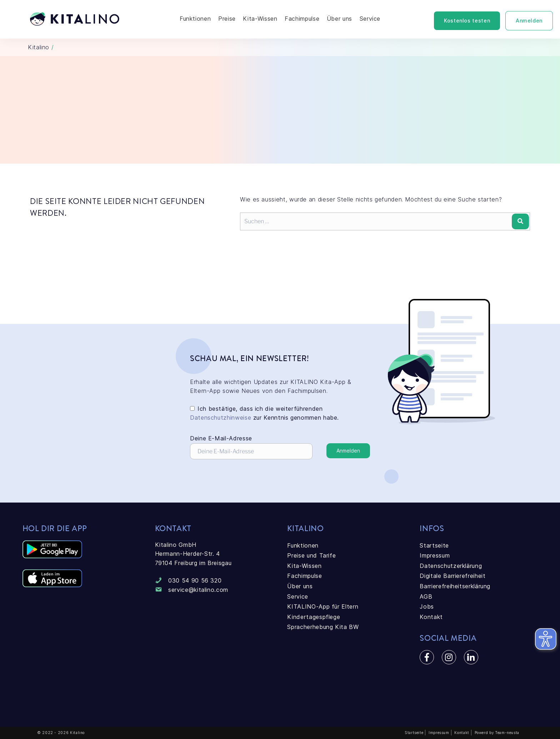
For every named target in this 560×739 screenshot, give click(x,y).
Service (370, 19)
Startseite (434, 545)
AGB (426, 596)
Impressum (435, 555)
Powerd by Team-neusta (497, 733)
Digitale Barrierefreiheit (452, 576)
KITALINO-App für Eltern (323, 606)
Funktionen (195, 19)
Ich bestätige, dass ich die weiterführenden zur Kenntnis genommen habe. (264, 413)
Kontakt (431, 617)
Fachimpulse (302, 19)
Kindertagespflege (314, 617)
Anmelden (529, 21)
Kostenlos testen (467, 21)
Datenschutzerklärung (451, 566)
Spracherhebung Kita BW (323, 627)
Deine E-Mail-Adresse (251, 447)
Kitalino (39, 47)
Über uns (339, 19)
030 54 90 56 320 (195, 580)
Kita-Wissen (260, 19)
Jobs (427, 606)
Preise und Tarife (311, 555)
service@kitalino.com (198, 590)
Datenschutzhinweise (221, 418)
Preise (227, 19)
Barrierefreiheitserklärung (455, 586)
